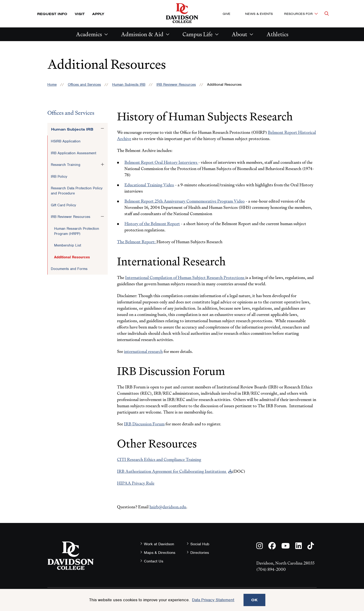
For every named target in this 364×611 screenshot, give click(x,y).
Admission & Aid (142, 34)
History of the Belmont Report (152, 224)
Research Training (66, 165)
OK (254, 600)
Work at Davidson (159, 544)
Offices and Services (84, 85)
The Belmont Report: (137, 242)
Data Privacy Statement (213, 600)
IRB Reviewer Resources (176, 85)
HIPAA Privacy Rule (136, 483)
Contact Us (154, 561)
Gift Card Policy (63, 205)
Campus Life (198, 34)
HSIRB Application (66, 141)
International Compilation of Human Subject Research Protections (185, 278)
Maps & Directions (160, 553)
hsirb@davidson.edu (168, 507)
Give (226, 14)
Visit (80, 14)
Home (52, 85)
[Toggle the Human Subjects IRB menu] (102, 128)
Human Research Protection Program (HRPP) (77, 231)
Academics (89, 34)
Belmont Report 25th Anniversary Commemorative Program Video (185, 201)
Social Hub (200, 544)
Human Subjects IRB (129, 85)
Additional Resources (72, 257)
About (239, 34)
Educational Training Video (149, 185)
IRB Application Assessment (73, 153)
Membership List (68, 245)
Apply (98, 14)
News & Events (259, 14)
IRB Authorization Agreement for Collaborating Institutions (172, 471)
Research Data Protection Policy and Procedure (77, 191)
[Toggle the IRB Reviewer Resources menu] (102, 217)
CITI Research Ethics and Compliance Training (159, 459)
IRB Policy (59, 177)
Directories (200, 553)
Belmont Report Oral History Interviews (161, 162)
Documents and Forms (69, 269)
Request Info (52, 14)
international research (143, 351)
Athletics (277, 34)
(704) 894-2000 (271, 569)
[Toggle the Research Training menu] (102, 164)
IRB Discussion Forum (144, 424)
